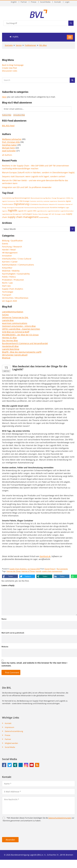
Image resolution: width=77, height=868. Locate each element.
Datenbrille (61, 201)
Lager (67, 207)
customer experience (50, 201)
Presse (33, 2)
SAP (50, 214)
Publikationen (30, 45)
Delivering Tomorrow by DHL (15, 317)
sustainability (44, 217)
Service (19, 45)
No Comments (62, 569)
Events (5, 244)
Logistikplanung (7, 214)
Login (67, 2)
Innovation (61, 204)
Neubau (35, 214)
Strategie (58, 214)
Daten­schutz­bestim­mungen (60, 818)
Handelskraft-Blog (10, 346)
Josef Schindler (9, 151)
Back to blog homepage (13, 65)
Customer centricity (36, 201)
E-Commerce (34, 204)
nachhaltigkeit (27, 214)
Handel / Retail (9, 250)
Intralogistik (11, 207)
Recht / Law (7, 283)
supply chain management (23, 217)
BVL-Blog (43, 45)
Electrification (44, 204)
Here (4, 97)
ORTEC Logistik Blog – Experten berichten (21, 329)
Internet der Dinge (14, 571)
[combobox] (38, 229)
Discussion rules (10, 71)
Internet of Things (28, 571)
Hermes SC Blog (9, 338)
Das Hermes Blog (10, 340)
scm (53, 214)
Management (17, 214)
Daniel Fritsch (50, 569)
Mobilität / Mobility (11, 271)
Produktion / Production (13, 280)
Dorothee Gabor (9, 145)
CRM (17, 201)
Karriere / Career (10, 262)
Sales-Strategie (43, 214)
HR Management (10, 253)
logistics (5, 211)
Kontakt (58, 2)
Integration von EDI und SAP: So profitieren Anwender (27, 187)
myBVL (14, 37)
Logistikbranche (42, 211)
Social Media (45, 2)
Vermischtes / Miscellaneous (15, 298)
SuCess (5, 315)
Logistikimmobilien (54, 211)
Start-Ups (6, 286)
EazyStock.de (45, 556)
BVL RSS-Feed (8, 126)
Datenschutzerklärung (14, 731)
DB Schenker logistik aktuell (15, 355)
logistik (13, 210)
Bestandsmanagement (22, 198)
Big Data (48, 198)
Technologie (8, 292)
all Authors (7, 155)
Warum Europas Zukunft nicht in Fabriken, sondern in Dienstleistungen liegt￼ (38, 172)
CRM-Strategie (24, 201)
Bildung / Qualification (12, 241)
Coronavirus (11, 201)
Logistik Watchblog (11, 349)
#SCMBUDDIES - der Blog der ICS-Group (20, 335)
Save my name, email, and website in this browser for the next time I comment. (34, 664)
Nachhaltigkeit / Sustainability (16, 274)
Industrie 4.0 (53, 204)
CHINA (68, 198)
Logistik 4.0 (22, 211)
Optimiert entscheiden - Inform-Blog (19, 326)
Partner (24, 2)
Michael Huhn (9, 148)
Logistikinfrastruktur (67, 211)
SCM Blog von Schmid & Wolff (16, 332)
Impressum (9, 727)
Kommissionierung (30, 207)
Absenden (10, 840)
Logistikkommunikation (13, 312)
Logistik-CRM (31, 211)
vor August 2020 (9, 301)
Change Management (59, 198)
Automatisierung (8, 198)
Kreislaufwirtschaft (43, 207)
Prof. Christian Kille (11, 142)
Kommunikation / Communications (18, 265)
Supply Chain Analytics (13, 289)
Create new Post (9, 68)
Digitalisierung (21, 204)
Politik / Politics (9, 277)
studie (63, 214)
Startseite (9, 45)
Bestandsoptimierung (38, 198)
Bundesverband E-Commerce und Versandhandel (25, 343)
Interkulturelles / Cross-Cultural (17, 259)
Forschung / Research (12, 247)
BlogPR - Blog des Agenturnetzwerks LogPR (22, 352)
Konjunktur (7, 268)
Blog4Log (6, 358)
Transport (7, 295)
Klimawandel (20, 207)
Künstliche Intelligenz (57, 207)
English (14, 2)
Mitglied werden (11, 743)
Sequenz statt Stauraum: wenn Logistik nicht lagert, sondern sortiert (34, 176)
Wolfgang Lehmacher (12, 139)
